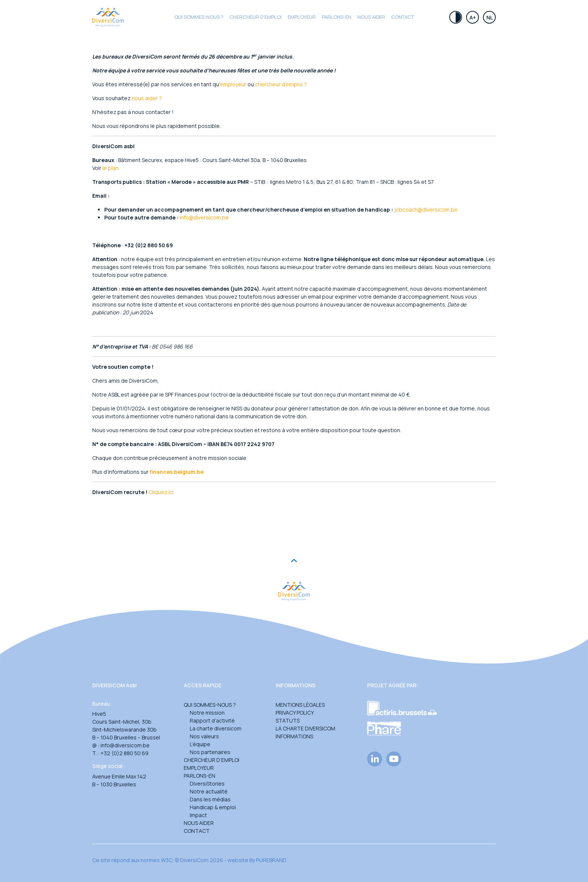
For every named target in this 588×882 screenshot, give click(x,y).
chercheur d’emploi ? (281, 84)
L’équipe (200, 744)
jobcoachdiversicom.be (426, 210)
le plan (110, 168)
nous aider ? (147, 98)
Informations (294, 736)
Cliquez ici (161, 492)
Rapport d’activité (212, 720)
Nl (490, 17)
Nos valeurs (204, 736)
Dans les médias (210, 799)
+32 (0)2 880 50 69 (124, 753)
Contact (403, 17)
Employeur (302, 17)
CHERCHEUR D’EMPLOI (256, 17)
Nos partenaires (210, 752)
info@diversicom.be (125, 745)
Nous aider (371, 17)
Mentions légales (300, 705)
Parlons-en (337, 17)
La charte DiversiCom (305, 728)
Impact (198, 815)
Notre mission (207, 713)
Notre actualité (209, 791)
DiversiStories (207, 784)
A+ (473, 17)
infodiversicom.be (204, 217)
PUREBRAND (271, 860)
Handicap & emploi (213, 807)
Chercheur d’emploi (211, 760)
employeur (233, 84)
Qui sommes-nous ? (199, 17)
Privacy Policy (295, 713)
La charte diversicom (216, 728)
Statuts (288, 720)
